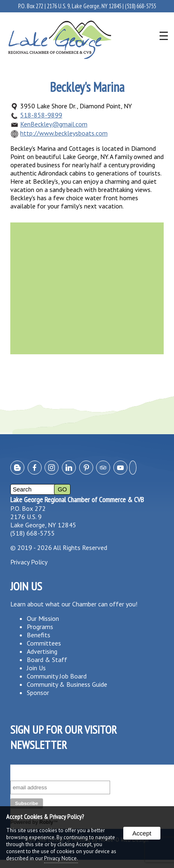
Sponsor (38, 693)
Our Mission (43, 618)
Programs (40, 627)
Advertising (42, 651)
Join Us (36, 668)
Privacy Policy (29, 562)
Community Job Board (57, 676)
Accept (142, 833)
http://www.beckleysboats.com (64, 133)
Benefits (39, 635)
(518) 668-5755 (140, 6)
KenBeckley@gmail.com (54, 124)
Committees (44, 643)
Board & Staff (47, 660)
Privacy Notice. (61, 858)
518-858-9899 (41, 115)
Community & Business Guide (67, 684)
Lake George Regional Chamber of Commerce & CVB (77, 500)
